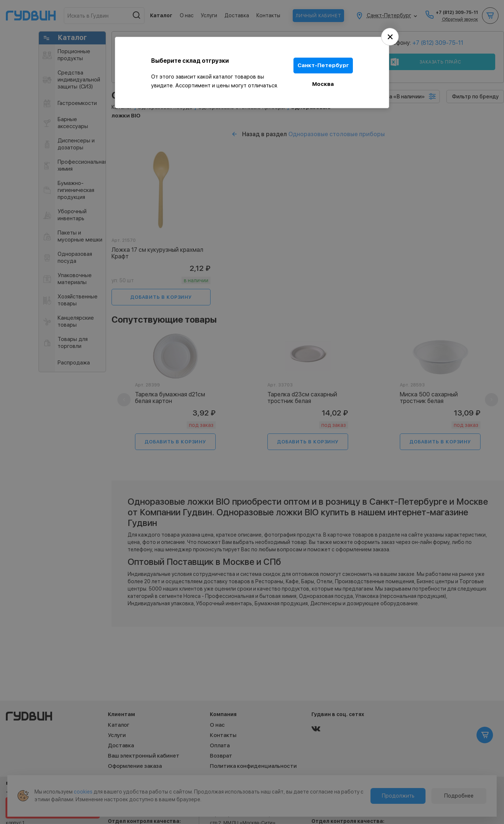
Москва (323, 84)
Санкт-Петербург (323, 65)
